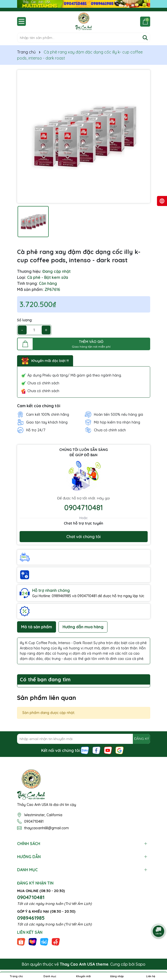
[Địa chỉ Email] (84, 739)
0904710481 (84, 507)
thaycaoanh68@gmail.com (46, 828)
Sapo (141, 964)
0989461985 (31, 918)
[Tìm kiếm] (145, 38)
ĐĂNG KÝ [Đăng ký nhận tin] (142, 739)
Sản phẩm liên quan (47, 698)
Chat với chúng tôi (83, 537)
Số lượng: (25, 320)
